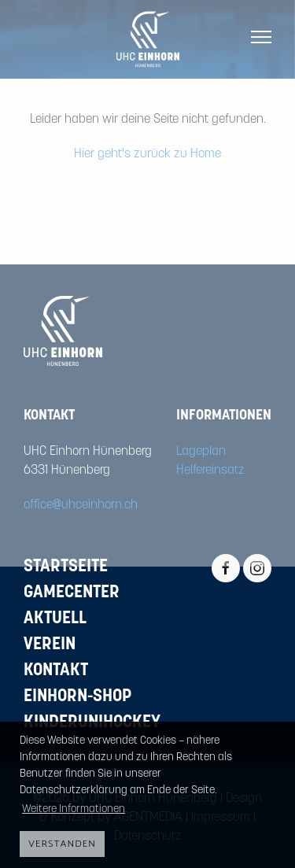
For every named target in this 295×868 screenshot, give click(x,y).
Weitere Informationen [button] (74, 809)
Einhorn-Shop (78, 697)
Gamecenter (72, 593)
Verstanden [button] (62, 844)
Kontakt (56, 671)
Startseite (66, 567)
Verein (50, 645)
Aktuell (55, 619)
